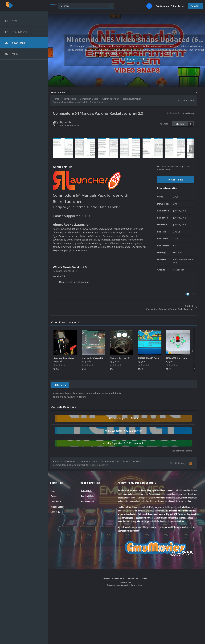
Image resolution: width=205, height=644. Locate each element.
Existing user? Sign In (170, 6)
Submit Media (89, 491)
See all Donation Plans (183, 451)
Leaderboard (59, 501)
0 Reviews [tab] (63, 385)
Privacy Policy (120, 578)
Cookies (146, 578)
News (56, 491)
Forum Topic (176, 180)
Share (164, 124)
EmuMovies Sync (90, 501)
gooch (70, 122)
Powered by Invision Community (119, 585)
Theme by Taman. (138, 585)
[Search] (86, 6)
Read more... (126, 59)
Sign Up (195, 6)
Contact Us (58, 512)
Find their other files (72, 125)
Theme (107, 578)
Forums (57, 496)
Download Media (90, 496)
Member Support (60, 507)
